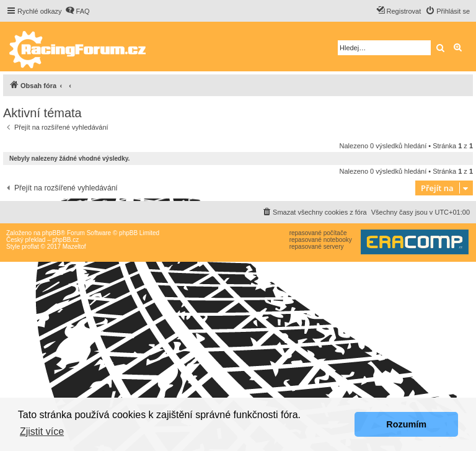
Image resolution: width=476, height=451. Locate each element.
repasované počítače (318, 233)
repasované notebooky (321, 240)
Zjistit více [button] (42, 431)
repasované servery (317, 247)
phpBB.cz (65, 240)
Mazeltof (74, 247)
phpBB (51, 233)
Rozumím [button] (406, 424)
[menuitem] (77, 11)
